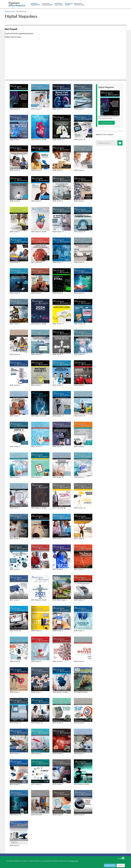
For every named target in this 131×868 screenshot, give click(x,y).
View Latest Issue (106, 123)
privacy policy (74, 861)
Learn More (110, 865)
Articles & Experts (10, 11)
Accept (121, 865)
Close (121, 858)
